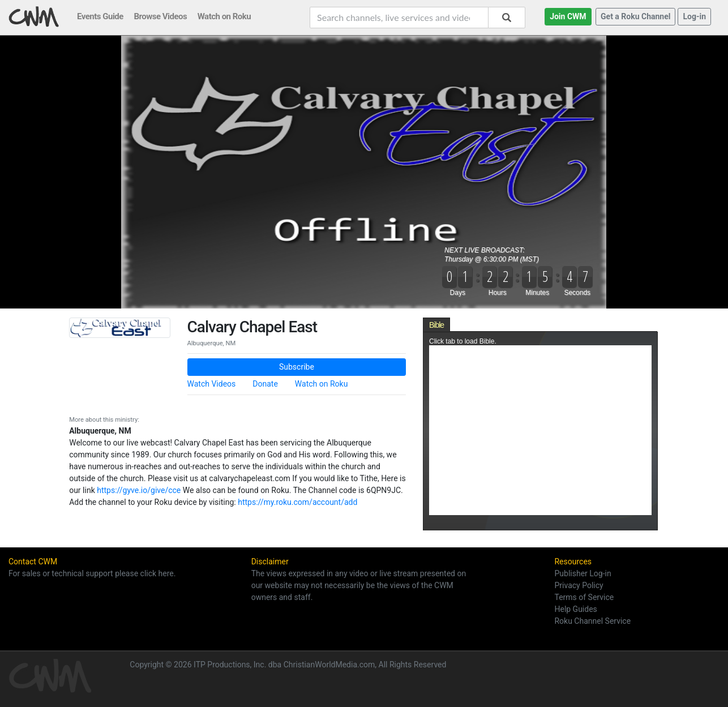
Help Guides (575, 609)
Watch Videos (212, 384)
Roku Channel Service (592, 621)
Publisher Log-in (583, 573)
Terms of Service (584, 597)
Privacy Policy (579, 585)
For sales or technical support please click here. (92, 573)
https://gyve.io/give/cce (139, 490)
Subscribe (297, 367)
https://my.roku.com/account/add (297, 502)
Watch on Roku (322, 384)
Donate (265, 384)
